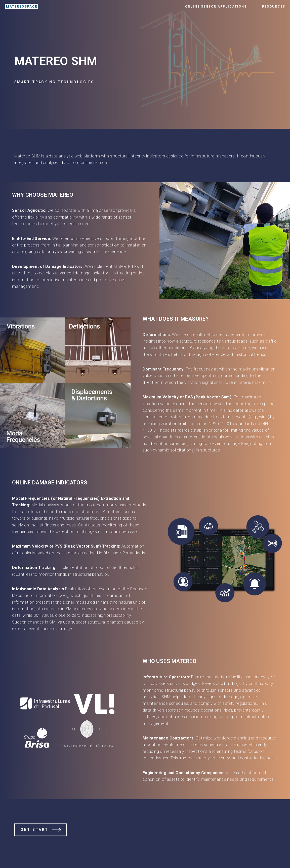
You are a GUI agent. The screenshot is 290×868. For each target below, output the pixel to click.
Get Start (35, 830)
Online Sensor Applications (216, 6)
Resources (274, 6)
